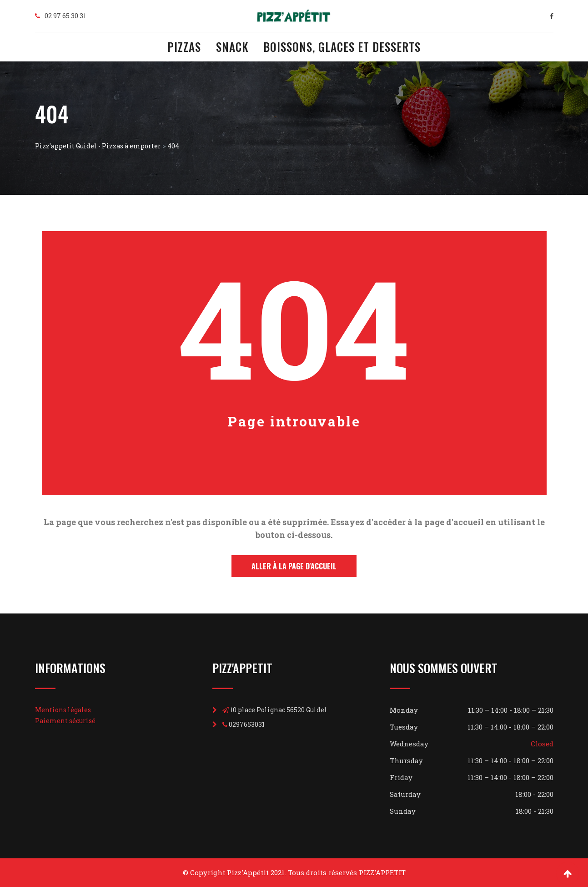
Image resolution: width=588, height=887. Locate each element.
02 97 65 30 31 (65, 16)
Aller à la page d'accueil (294, 566)
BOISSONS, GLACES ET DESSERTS (342, 48)
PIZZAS (184, 48)
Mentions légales (63, 710)
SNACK (232, 48)
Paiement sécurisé (65, 721)
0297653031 (247, 724)
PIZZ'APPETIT (382, 872)
